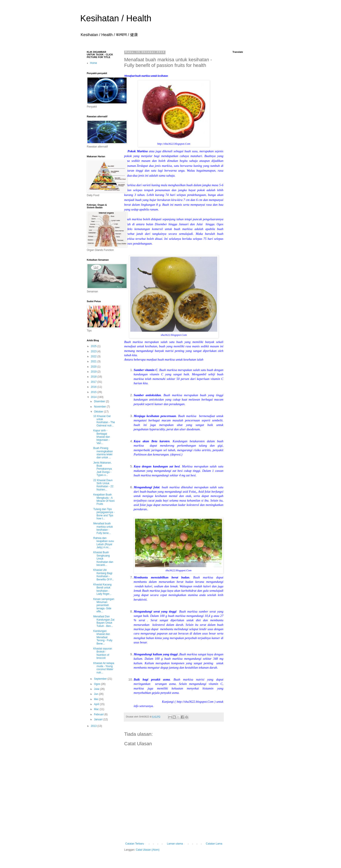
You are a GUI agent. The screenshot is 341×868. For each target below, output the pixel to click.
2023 (94, 351)
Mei (96, 699)
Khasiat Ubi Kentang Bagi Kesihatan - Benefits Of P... (104, 575)
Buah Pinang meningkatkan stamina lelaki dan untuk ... (103, 453)
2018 (94, 377)
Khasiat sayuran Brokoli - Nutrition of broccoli (103, 653)
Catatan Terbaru (135, 844)
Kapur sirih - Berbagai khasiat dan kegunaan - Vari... (102, 437)
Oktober (99, 412)
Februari (99, 714)
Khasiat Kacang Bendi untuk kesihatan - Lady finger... (102, 589)
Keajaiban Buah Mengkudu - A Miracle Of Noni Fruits (104, 499)
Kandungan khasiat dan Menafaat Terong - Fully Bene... (103, 637)
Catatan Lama (214, 844)
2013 (94, 726)
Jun (96, 694)
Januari (99, 719)
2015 (94, 392)
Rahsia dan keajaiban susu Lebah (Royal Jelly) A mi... (104, 543)
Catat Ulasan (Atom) (148, 850)
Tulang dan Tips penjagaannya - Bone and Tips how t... (104, 514)
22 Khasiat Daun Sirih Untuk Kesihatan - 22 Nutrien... (103, 485)
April (97, 704)
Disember (100, 401)
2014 (94, 397)
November (100, 407)
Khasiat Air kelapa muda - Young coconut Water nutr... (104, 668)
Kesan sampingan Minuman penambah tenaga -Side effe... (104, 605)
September (101, 679)
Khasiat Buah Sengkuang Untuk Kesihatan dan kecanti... (103, 559)
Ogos (97, 684)
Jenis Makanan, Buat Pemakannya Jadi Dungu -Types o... (103, 469)
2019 (94, 372)
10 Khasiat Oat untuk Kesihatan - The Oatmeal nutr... (104, 421)
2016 (94, 387)
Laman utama (175, 844)
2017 (94, 382)
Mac (97, 709)
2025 (94, 346)
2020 (94, 367)
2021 (94, 361)
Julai (97, 689)
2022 (94, 356)
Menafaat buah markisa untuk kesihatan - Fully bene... (103, 528)
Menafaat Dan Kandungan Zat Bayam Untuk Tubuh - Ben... (104, 621)
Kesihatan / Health (116, 18)
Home (94, 63)
